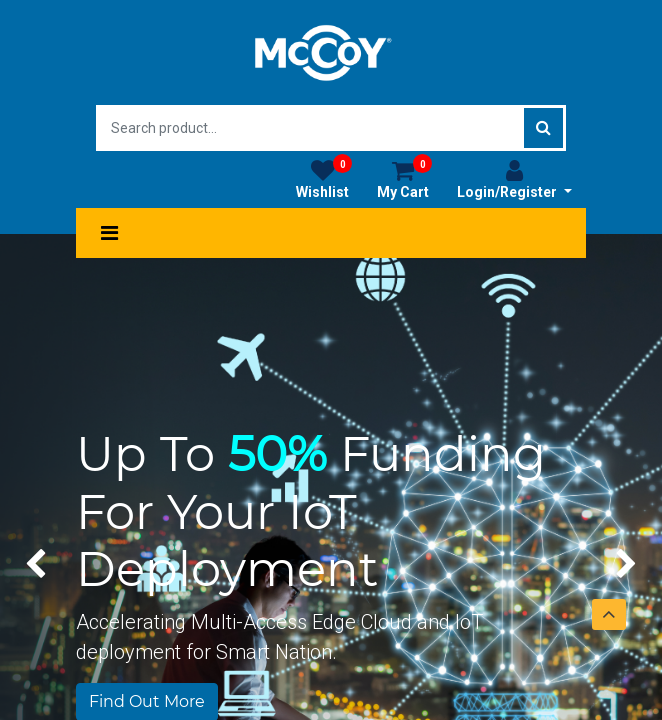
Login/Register (514, 179)
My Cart (404, 179)
